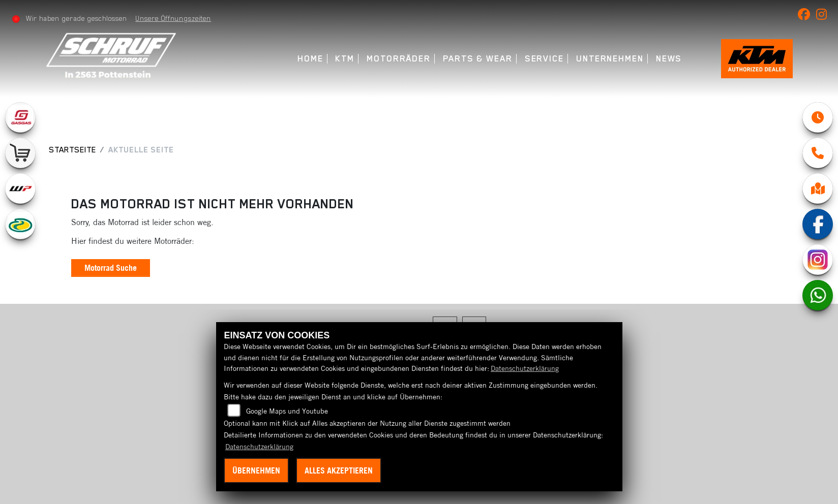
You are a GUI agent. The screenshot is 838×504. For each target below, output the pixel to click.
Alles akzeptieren (339, 470)
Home (307, 59)
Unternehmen (606, 59)
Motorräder (395, 59)
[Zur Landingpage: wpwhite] (20, 188)
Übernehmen (256, 470)
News (666, 59)
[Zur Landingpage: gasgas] (20, 117)
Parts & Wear (474, 59)
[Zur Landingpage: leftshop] (20, 153)
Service (541, 59)
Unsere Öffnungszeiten (174, 18)
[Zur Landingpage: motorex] (20, 224)
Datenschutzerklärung (525, 368)
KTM (342, 59)
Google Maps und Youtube (287, 411)
